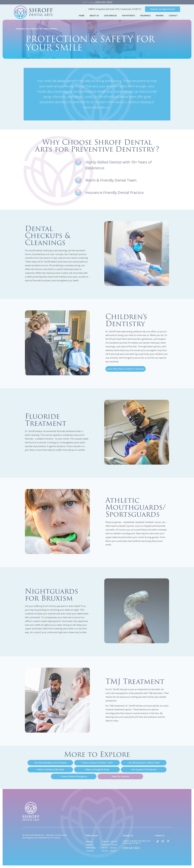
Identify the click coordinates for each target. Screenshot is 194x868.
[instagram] (163, 841)
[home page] (33, 12)
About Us (94, 16)
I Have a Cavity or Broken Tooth (97, 763)
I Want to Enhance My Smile (50, 770)
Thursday (90, 851)
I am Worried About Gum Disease (50, 763)
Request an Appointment (163, 9)
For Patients (128, 16)
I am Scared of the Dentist (144, 770)
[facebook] (168, 841)
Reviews (160, 16)
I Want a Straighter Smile (97, 770)
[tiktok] (158, 841)
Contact (173, 16)
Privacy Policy (61, 835)
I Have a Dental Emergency (74, 776)
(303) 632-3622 (97, 2)
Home (82, 16)
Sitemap (50, 835)
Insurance (145, 16)
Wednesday (91, 848)
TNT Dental (55, 838)
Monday (89, 841)
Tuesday (89, 845)
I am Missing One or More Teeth (144, 763)
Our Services (110, 16)
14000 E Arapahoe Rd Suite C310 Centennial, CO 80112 (136, 842)
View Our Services (120, 776)
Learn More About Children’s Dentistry (126, 369)
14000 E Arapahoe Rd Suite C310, (115, 9)
